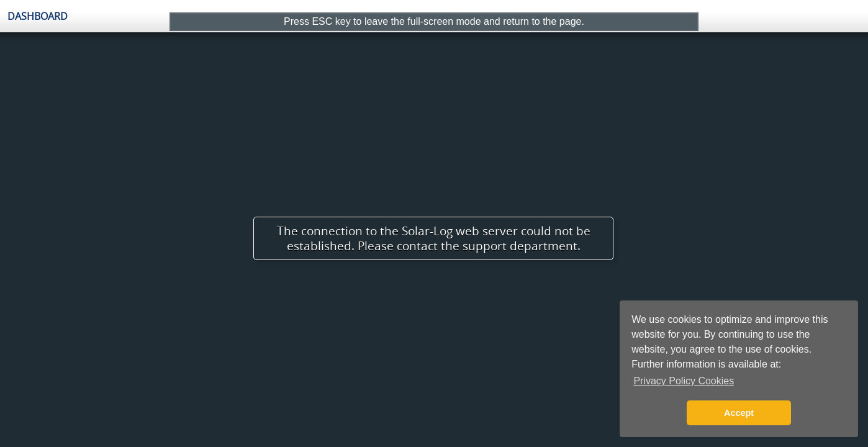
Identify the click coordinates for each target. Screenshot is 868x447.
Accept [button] (739, 413)
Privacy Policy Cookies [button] (684, 381)
